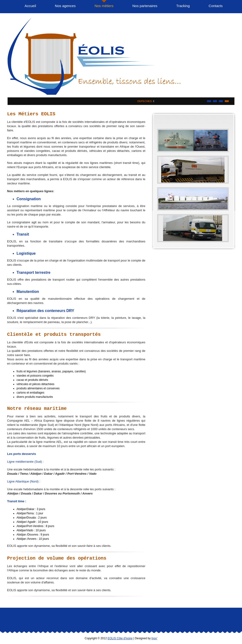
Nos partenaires (145, 6)
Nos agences (65, 6)
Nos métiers (104, 6)
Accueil (30, 6)
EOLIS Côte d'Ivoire (120, 638)
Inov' (154, 638)
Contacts (216, 6)
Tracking (183, 6)
